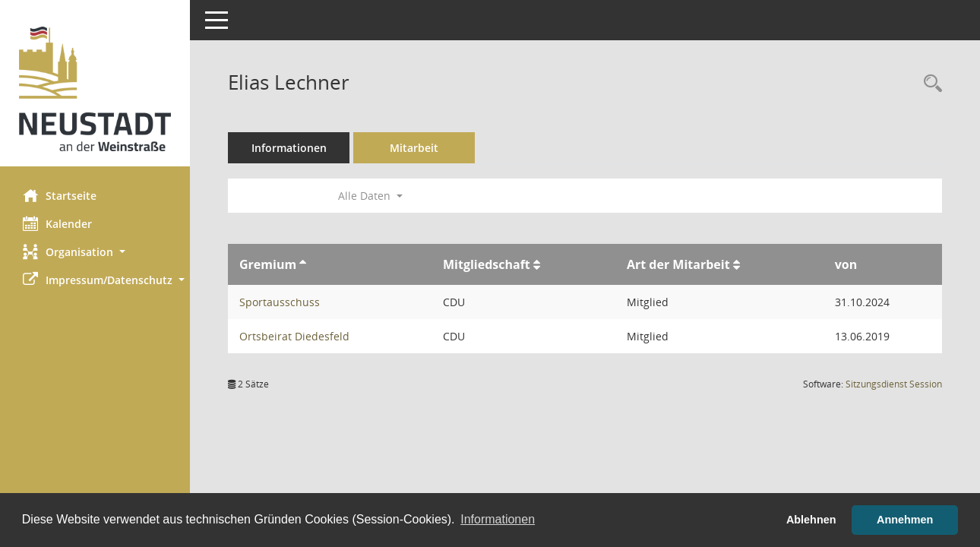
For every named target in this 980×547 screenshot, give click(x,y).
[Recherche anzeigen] (929, 84)
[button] (95, 252)
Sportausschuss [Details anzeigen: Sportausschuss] (280, 302)
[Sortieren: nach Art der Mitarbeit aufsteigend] (737, 264)
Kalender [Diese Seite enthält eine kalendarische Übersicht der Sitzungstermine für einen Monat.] (57, 223)
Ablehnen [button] (811, 520)
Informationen (289, 148)
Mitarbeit (414, 148)
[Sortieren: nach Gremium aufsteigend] (303, 264)
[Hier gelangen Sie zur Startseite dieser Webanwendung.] (95, 89)
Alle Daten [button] (370, 196)
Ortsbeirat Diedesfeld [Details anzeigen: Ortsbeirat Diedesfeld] (294, 336)
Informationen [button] (498, 519)
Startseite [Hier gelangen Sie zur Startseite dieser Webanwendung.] (60, 195)
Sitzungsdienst (894, 384)
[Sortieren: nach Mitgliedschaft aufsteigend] (537, 264)
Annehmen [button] (905, 520)
